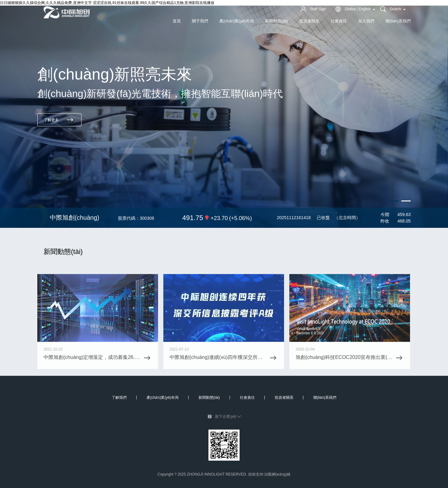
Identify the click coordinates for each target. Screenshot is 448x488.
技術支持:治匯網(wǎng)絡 (269, 474)
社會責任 (339, 21)
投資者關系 (309, 21)
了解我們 (119, 398)
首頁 (177, 21)
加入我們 (366, 21)
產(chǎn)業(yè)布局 (237, 21)
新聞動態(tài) (277, 21)
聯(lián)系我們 (398, 21)
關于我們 (200, 21)
